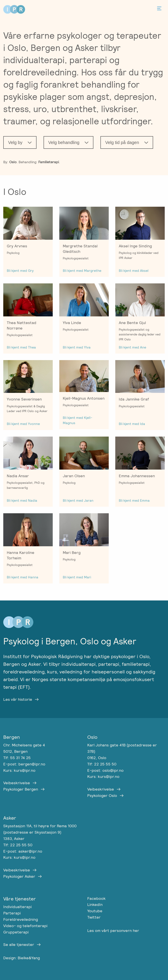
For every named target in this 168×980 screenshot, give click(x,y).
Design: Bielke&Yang (22, 958)
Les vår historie (18, 699)
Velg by (15, 142)
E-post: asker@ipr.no (23, 851)
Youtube (95, 911)
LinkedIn (95, 905)
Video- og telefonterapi (25, 926)
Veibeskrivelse (17, 783)
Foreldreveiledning (21, 919)
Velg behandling (64, 142)
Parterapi (12, 913)
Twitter (94, 917)
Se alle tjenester (19, 944)
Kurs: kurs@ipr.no (19, 770)
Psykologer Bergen (21, 789)
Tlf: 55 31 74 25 (17, 758)
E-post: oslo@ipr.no (105, 770)
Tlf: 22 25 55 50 (102, 764)
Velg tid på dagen (122, 142)
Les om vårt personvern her (113, 931)
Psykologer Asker (19, 876)
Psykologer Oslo (102, 795)
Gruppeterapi (16, 932)
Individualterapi (17, 907)
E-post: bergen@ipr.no (24, 764)
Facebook (96, 898)
